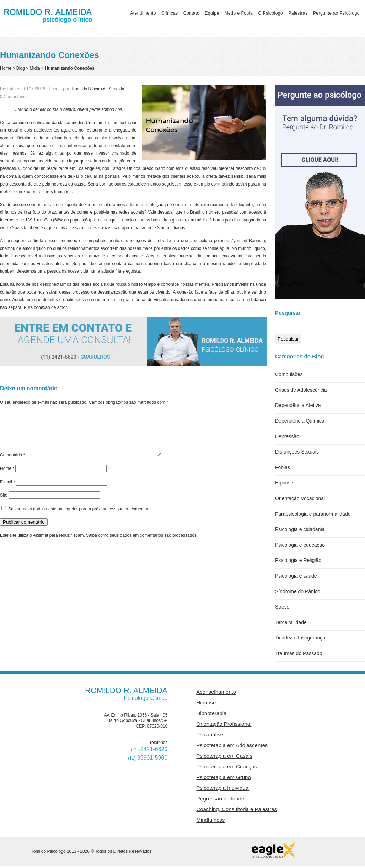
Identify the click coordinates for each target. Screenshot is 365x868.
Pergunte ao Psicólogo (336, 13)
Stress (282, 607)
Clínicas (170, 13)
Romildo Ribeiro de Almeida (98, 89)
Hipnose (284, 483)
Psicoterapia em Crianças (227, 767)
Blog (21, 68)
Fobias (283, 467)
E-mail (7, 491)
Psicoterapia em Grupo (223, 777)
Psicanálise (210, 735)
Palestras (298, 13)
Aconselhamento (216, 692)
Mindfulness (210, 820)
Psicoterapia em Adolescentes (232, 745)
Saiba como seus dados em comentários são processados (141, 544)
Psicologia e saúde (296, 576)
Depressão (287, 436)
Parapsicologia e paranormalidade (313, 514)
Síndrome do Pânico (298, 591)
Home (6, 68)
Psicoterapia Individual (223, 788)
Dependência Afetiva (298, 405)
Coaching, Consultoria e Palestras (237, 809)
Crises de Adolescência (301, 390)
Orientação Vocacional (300, 498)
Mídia (35, 68)
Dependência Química (300, 421)
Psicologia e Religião (298, 560)
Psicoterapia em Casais (224, 756)
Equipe (212, 13)
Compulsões (289, 374)
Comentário (12, 464)
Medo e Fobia (239, 13)
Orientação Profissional (224, 724)
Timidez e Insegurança (300, 638)
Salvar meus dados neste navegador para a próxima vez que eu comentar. (79, 518)
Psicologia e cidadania (300, 529)
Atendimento (143, 13)
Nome (7, 477)
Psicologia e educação (300, 545)
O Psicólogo (270, 13)
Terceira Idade (291, 622)
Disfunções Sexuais (297, 452)
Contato (192, 13)
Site (4, 504)
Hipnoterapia (211, 713)
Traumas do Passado (299, 653)
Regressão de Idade (220, 799)
